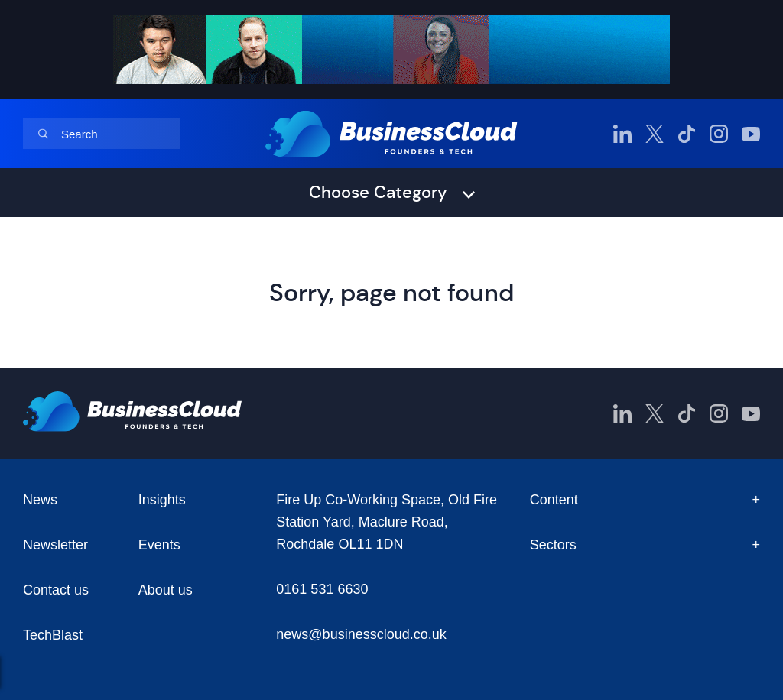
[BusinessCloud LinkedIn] (622, 134)
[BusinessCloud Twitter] (655, 134)
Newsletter (55, 545)
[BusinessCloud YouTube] (751, 134)
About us (166, 590)
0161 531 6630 (322, 589)
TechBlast (53, 635)
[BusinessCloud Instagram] (719, 134)
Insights (162, 500)
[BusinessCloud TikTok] (687, 134)
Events (159, 545)
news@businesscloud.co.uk (361, 634)
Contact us (56, 590)
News (40, 500)
